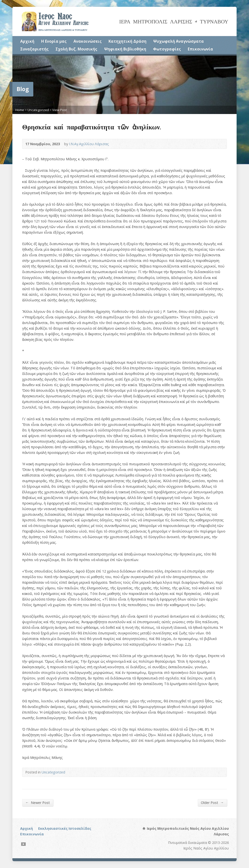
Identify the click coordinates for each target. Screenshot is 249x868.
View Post (59, 110)
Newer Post (37, 802)
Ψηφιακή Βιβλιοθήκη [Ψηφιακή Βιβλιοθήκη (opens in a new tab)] (125, 49)
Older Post (212, 802)
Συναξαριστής (34, 49)
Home (20, 110)
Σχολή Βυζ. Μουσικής (76, 49)
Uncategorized (38, 110)
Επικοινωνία (200, 49)
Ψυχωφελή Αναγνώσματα (178, 41)
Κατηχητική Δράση (127, 41)
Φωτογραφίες (167, 49)
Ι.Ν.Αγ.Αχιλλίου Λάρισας (89, 144)
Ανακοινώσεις (88, 41)
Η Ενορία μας (54, 41)
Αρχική (27, 41)
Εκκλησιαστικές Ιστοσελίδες (65, 828)
